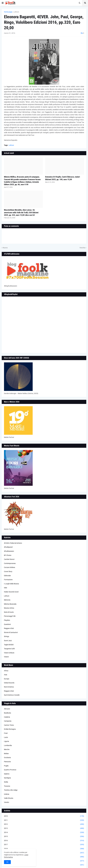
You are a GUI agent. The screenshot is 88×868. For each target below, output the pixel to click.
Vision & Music (9, 653)
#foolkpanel (8, 547)
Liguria (6, 741)
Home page (8, 12)
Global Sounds (9, 683)
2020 (44, 857)
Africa (6, 671)
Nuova (5, 248)
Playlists (7, 620)
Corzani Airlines (10, 567)
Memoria (7, 600)
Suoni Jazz (8, 641)
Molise (6, 754)
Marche (7, 749)
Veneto (7, 802)
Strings (7, 636)
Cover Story (8, 571)
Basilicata (8, 713)
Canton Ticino (9, 725)
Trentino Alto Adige (11, 790)
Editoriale (7, 576)
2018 (44, 849)
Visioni (6, 657)
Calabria (7, 717)
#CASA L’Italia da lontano (13, 543)
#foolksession (9, 551)
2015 (44, 836)
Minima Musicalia (10, 604)
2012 (44, 824)
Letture (16, 12)
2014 (44, 833)
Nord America (9, 687)
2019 (44, 853)
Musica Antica (9, 608)
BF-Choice (8, 555)
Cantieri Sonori (9, 559)
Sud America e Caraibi (12, 695)
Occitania (7, 758)
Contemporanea (10, 563)
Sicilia (6, 782)
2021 (44, 861)
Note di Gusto (9, 612)
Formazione (8, 580)
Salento (7, 774)
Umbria (7, 794)
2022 (44, 865)
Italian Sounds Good (11, 592)
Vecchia (82, 248)
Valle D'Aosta (9, 798)
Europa (7, 679)
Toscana (7, 786)
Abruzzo (7, 709)
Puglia (6, 766)
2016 (44, 841)
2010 (44, 816)
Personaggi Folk (10, 616)
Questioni (7, 624)
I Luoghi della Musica (11, 584)
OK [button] (7, 862)
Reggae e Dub (9, 628)
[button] (3, 3)
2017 (44, 845)
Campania (8, 721)
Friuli (6, 733)
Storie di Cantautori (11, 632)
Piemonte (7, 762)
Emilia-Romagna (10, 729)
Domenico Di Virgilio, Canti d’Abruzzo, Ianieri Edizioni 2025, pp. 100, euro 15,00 (63, 178)
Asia (6, 675)
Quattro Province (10, 770)
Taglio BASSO (9, 645)
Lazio (6, 737)
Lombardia (8, 745)
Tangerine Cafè (9, 649)
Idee (5, 588)
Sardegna (7, 778)
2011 (44, 820)
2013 (44, 828)
